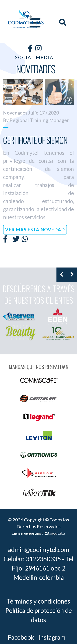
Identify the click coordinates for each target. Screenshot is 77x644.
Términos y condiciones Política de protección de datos (39, 610)
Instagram (52, 637)
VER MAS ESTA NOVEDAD (35, 230)
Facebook (21, 637)
